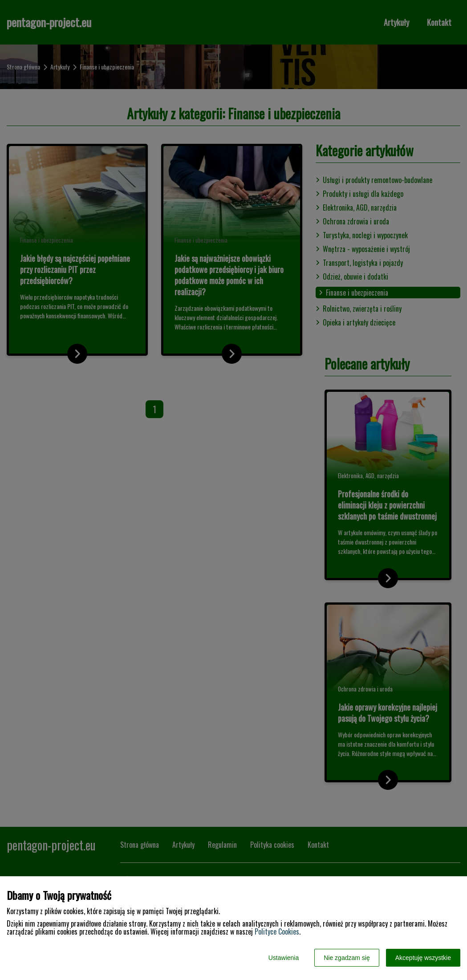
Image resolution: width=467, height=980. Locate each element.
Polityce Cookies (277, 931)
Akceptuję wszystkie (423, 958)
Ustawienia (284, 958)
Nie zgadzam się (347, 958)
